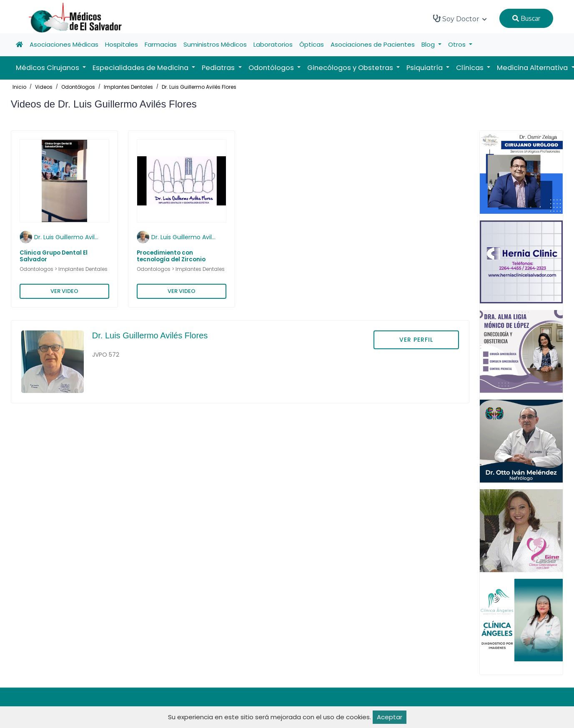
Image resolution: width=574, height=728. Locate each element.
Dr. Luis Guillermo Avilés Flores (199, 87)
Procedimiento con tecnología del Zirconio (171, 256)
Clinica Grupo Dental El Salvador (54, 256)
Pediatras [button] (219, 68)
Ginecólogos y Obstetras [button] (351, 68)
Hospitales (122, 44)
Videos (44, 87)
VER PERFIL (416, 340)
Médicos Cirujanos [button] (48, 68)
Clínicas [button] (471, 68)
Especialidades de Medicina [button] (141, 68)
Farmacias (161, 44)
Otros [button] (458, 44)
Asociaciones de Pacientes (373, 44)
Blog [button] (429, 44)
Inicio (19, 87)
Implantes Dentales (128, 87)
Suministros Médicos (215, 44)
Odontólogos (78, 87)
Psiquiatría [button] (425, 68)
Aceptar (390, 717)
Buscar (526, 18)
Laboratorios (273, 44)
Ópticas (312, 44)
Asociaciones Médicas (64, 44)
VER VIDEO (64, 291)
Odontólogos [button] (272, 68)
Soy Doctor (460, 19)
